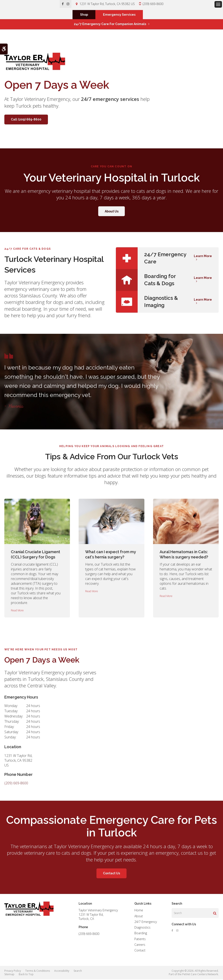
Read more (17, 611)
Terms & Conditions (38, 971)
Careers (140, 945)
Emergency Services (119, 15)
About (139, 916)
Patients (140, 939)
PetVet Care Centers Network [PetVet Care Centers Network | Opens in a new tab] (200, 975)
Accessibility (62, 971)
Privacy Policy (13, 971)
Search (78, 971)
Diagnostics (142, 928)
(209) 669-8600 (153, 4)
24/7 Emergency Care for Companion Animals (110, 25)
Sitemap (9, 975)
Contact (140, 951)
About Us (112, 212)
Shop (84, 15)
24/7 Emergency (146, 922)
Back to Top (26, 975)
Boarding (141, 934)
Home (139, 911)
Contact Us (111, 874)
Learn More (203, 257)
